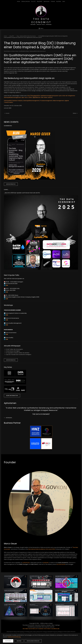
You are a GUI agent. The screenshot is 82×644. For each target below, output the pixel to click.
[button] (41, 28)
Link (7, 285)
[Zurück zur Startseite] (41, 15)
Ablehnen (19, 641)
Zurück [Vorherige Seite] (7, 113)
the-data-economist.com (30, 629)
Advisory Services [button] (26, 1)
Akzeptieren (8, 641)
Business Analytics (18, 101)
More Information (11, 184)
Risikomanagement (59, 101)
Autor (64, 1)
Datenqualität (8, 101)
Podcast (53, 1)
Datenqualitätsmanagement (31, 101)
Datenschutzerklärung (14, 637)
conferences (26, 563)
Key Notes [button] (59, 1)
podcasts (46, 563)
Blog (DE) (33, 1)
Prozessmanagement (46, 101)
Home (19, 1)
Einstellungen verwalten (33, 641)
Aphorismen (47, 1)
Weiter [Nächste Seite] (75, 113)
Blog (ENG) (40, 1)
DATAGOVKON (61, 564)
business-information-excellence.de (49, 629)
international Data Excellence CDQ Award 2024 (42, 549)
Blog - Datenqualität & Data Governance (36, 51)
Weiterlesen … (9, 418)
